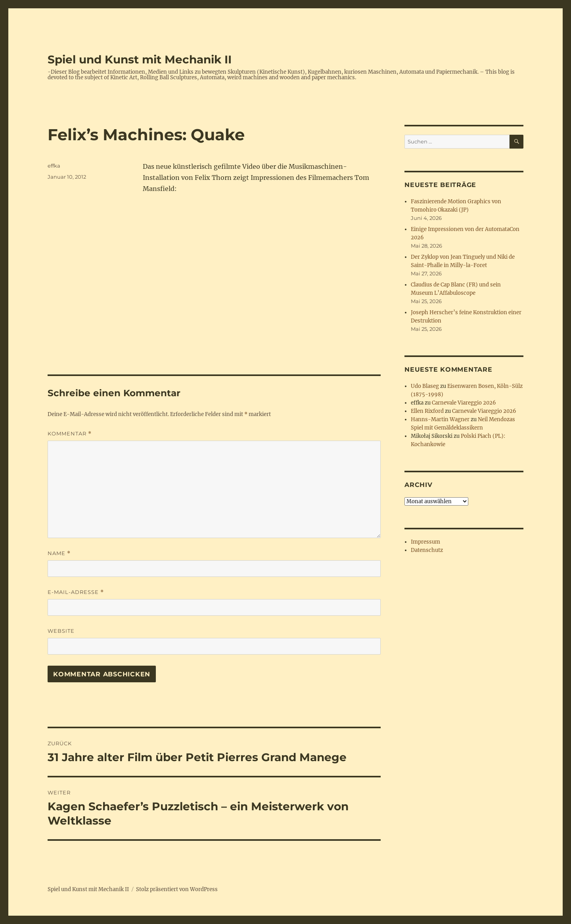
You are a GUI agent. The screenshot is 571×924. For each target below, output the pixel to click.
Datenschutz (427, 550)
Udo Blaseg (425, 386)
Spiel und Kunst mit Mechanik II (140, 59)
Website (61, 631)
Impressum (425, 542)
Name (59, 553)
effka (54, 166)
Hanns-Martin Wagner (440, 419)
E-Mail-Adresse (76, 592)
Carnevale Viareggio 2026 (464, 403)
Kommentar (70, 434)
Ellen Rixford (427, 411)
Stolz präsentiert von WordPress (177, 889)
